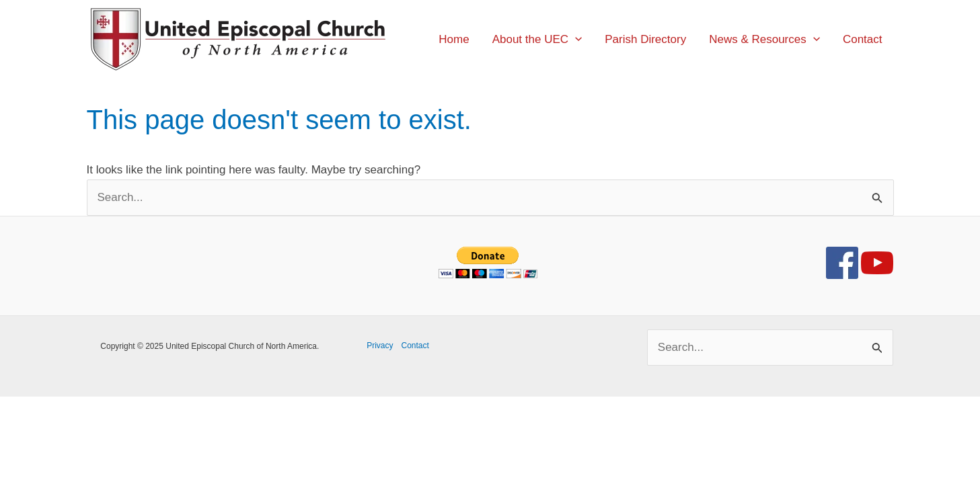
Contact (415, 346)
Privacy (380, 346)
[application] (575, 40)
